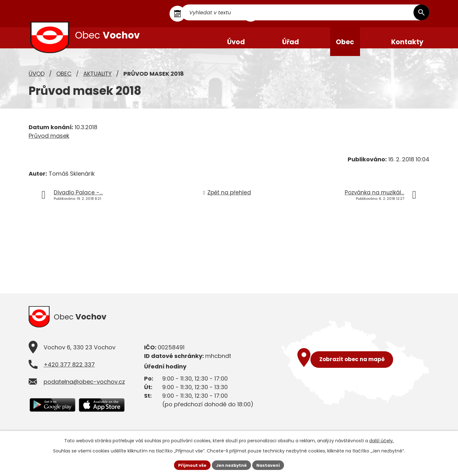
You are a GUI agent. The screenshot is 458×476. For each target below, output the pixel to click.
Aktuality (97, 81)
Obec (64, 81)
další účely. (382, 440)
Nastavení (271, 465)
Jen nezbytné (231, 465)
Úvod (37, 81)
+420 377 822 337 (69, 374)
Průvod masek (49, 143)
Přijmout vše (189, 465)
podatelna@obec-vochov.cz (84, 392)
